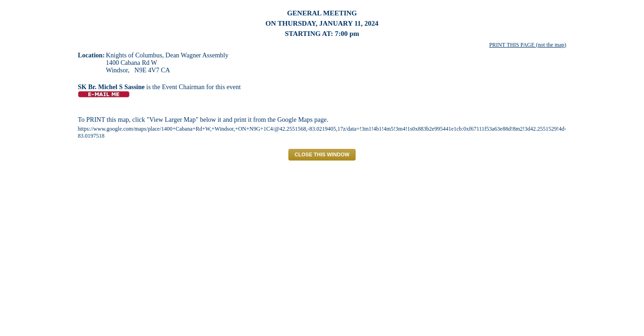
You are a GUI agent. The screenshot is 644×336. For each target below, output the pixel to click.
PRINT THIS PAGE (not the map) (528, 45)
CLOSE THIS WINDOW (322, 154)
